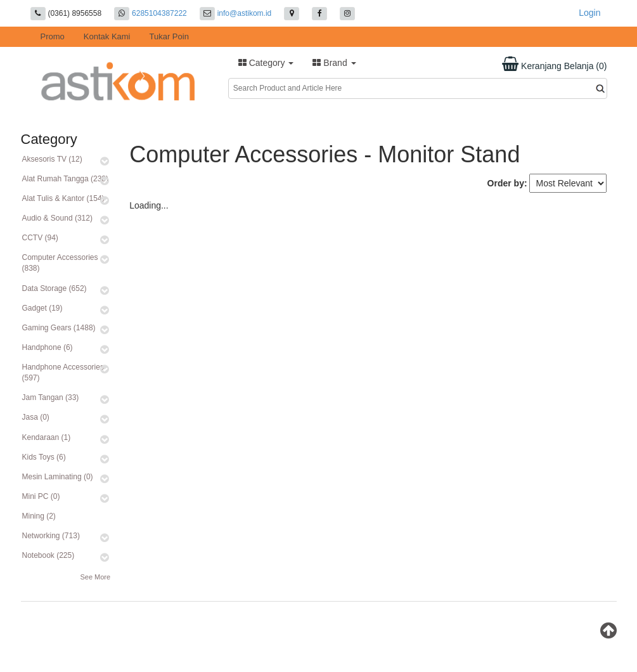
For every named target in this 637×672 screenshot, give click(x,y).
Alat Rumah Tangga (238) (66, 179)
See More (95, 577)
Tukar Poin (169, 36)
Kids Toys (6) (44, 457)
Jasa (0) (36, 417)
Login (589, 13)
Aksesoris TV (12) (52, 159)
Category (266, 63)
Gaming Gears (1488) (59, 328)
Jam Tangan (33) (51, 397)
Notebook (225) (48, 555)
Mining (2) (39, 516)
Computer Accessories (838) (60, 263)
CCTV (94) (40, 238)
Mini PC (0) (41, 496)
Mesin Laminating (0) (58, 477)
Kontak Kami (107, 36)
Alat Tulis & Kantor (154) (63, 198)
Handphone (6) (48, 347)
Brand (334, 63)
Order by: (507, 183)
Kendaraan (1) (47, 437)
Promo (53, 36)
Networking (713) (51, 536)
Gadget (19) (42, 308)
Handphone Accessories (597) (63, 372)
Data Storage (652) (55, 288)
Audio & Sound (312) (57, 218)
